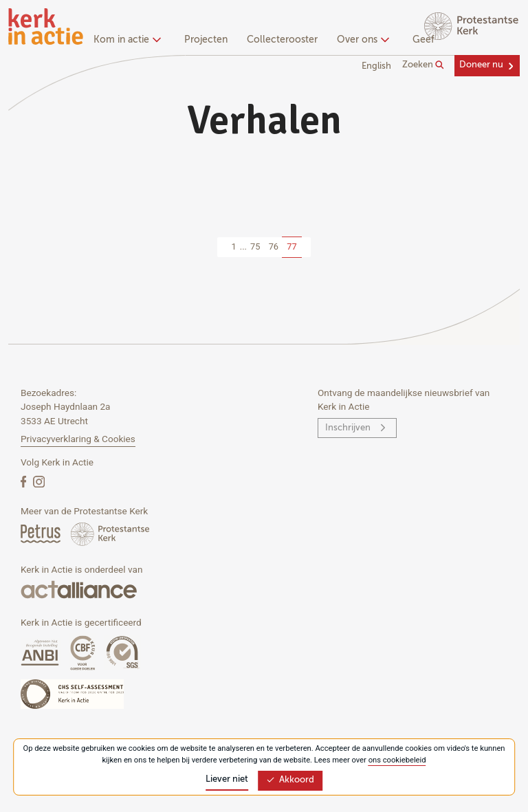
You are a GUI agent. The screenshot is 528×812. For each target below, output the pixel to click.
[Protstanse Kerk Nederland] (110, 533)
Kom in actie (125, 40)
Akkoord (290, 780)
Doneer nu (481, 65)
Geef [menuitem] (423, 40)
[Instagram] (39, 481)
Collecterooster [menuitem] (282, 40)
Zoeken (423, 65)
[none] (130, 41)
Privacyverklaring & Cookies (78, 439)
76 (274, 246)
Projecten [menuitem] (206, 40)
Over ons (361, 40)
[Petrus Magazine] (42, 533)
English (376, 66)
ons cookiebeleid (397, 760)
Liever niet (227, 779)
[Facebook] (25, 481)
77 (291, 246)
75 (255, 246)
